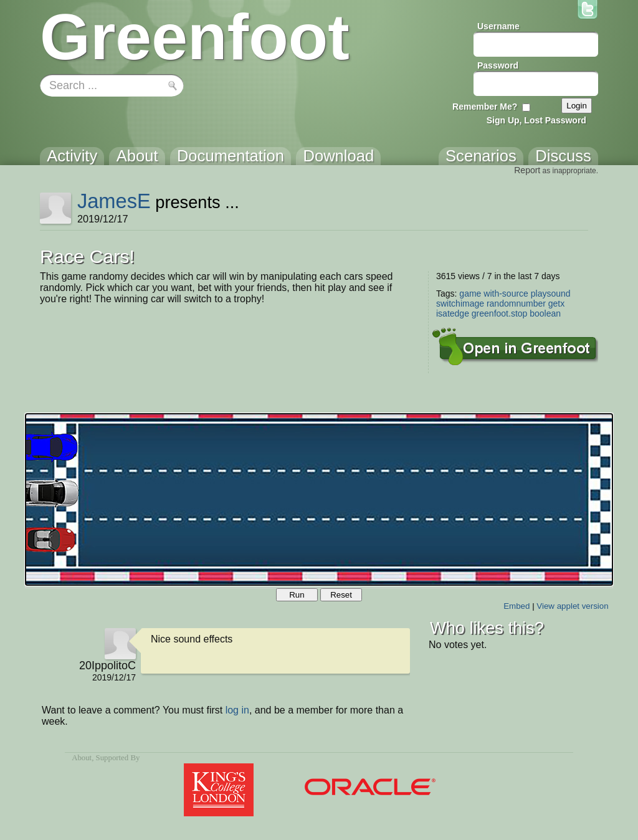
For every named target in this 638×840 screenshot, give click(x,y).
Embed (517, 606)
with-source (506, 294)
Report (527, 170)
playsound (551, 294)
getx (556, 303)
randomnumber (516, 303)
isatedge (453, 313)
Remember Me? (485, 107)
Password (498, 65)
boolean (545, 313)
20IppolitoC (107, 666)
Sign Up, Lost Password (536, 120)
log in (237, 710)
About (82, 758)
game (470, 294)
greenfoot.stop (500, 313)
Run (297, 595)
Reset (341, 595)
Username (498, 26)
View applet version (572, 606)
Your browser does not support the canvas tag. (319, 499)
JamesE (114, 201)
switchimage (460, 303)
